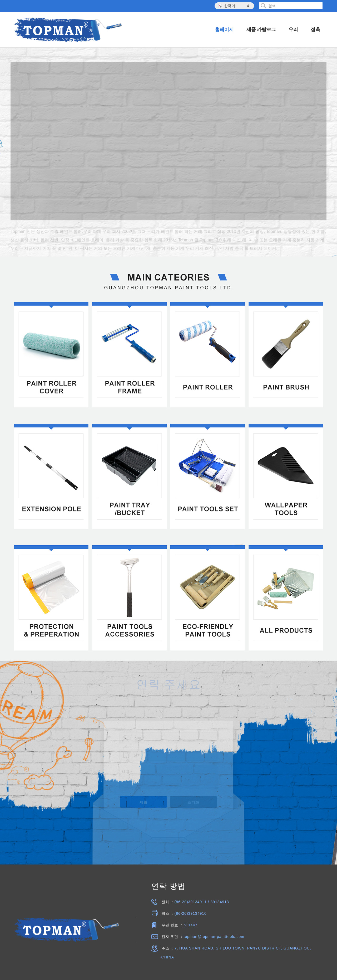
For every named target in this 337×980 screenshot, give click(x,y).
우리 (293, 29)
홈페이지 (224, 29)
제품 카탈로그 (261, 29)
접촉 (315, 29)
